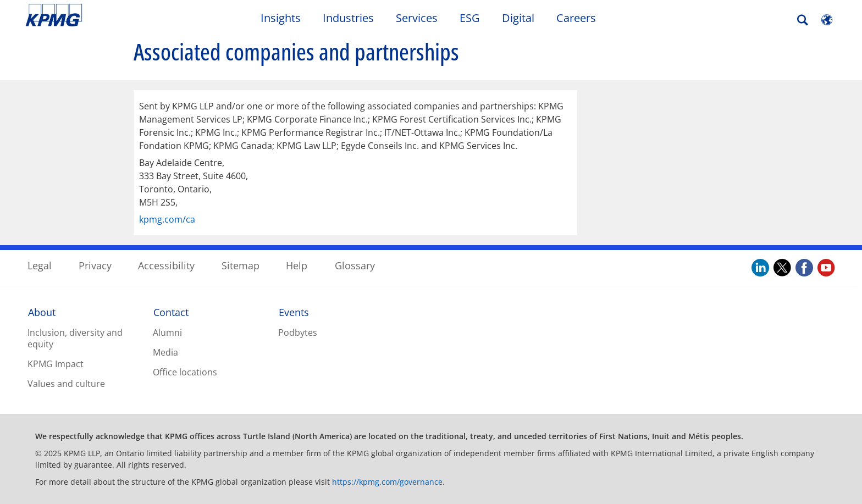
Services (417, 18)
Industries (348, 18)
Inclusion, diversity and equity (75, 338)
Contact (171, 312)
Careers (576, 18)
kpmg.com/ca (167, 219)
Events (294, 312)
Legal (40, 265)
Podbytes (298, 333)
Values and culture (66, 384)
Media (165, 352)
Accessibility (166, 265)
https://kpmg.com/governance (387, 482)
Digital (518, 18)
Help (297, 265)
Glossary (355, 265)
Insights (281, 18)
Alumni (167, 333)
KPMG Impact (56, 364)
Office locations (185, 372)
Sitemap (241, 265)
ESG (470, 18)
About (42, 312)
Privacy (95, 265)
